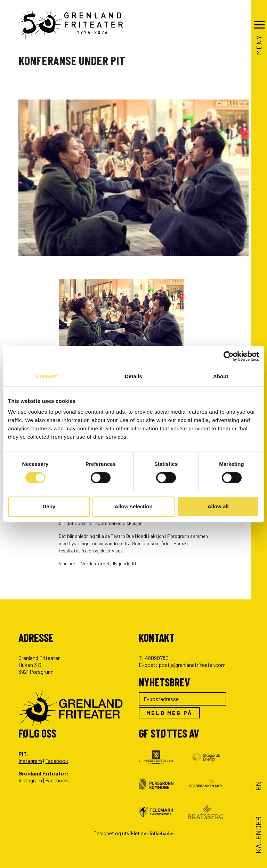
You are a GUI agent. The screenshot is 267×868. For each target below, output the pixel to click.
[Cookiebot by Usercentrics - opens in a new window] (229, 356)
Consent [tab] (46, 376)
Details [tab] (133, 376)
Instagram (30, 761)
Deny (49, 506)
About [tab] (221, 376)
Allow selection (133, 506)
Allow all (218, 506)
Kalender (258, 835)
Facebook (57, 761)
